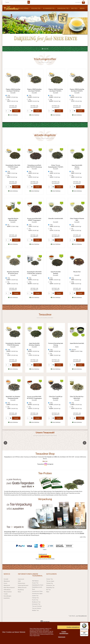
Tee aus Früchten (37, 606)
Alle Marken (35, 581)
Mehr (82, 8)
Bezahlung (21, 590)
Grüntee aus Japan (37, 593)
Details (16, 111)
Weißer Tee (35, 610)
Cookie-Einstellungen (64, 632)
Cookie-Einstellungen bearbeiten (7, 596)
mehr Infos (83, 537)
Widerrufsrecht (22, 587)
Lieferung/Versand (23, 585)
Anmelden (78, 2)
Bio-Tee (75, 8)
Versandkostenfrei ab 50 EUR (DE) (45, 559)
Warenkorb (7, 581)
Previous (5, 29)
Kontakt (6, 579)
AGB (19, 581)
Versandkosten (83, 616)
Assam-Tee (35, 583)
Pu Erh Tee (35, 600)
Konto (5, 583)
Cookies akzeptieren (73, 627)
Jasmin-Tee (35, 596)
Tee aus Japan (24, 8)
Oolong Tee (36, 8)
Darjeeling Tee (63, 8)
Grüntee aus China (37, 591)
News (20, 592)
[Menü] (87, 624)
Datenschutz (21, 583)
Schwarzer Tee (49, 8)
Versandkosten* (13, 107)
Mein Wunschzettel (9, 587)
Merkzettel (7, 585)
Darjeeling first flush (38, 585)
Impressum (21, 579)
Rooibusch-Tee (36, 602)
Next (85, 29)
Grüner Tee (50, 579)
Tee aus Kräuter (37, 608)
